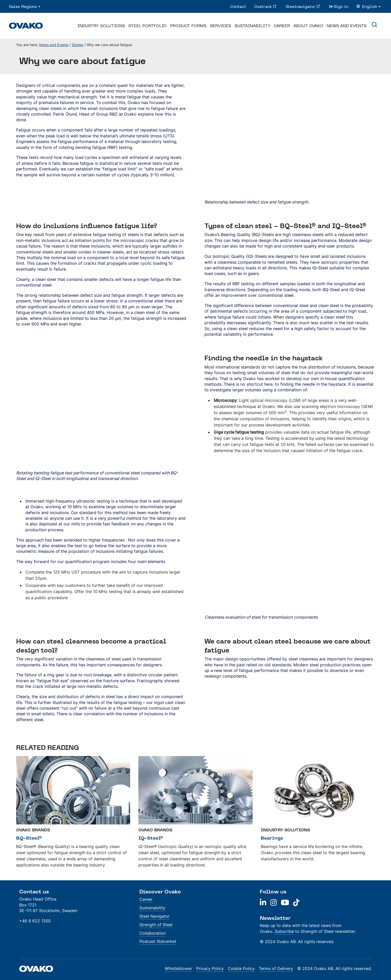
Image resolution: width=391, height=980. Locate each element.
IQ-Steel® (151, 838)
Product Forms (188, 26)
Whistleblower (178, 968)
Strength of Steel (156, 925)
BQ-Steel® (29, 838)
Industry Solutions (101, 26)
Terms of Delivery (276, 968)
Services (220, 26)
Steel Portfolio (148, 26)
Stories (78, 45)
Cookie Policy (241, 968)
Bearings (272, 838)
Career (282, 26)
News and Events (347, 26)
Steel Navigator (155, 916)
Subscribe (284, 931)
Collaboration (153, 933)
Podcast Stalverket (158, 941)
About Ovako (308, 26)
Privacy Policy (210, 968)
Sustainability (253, 26)
